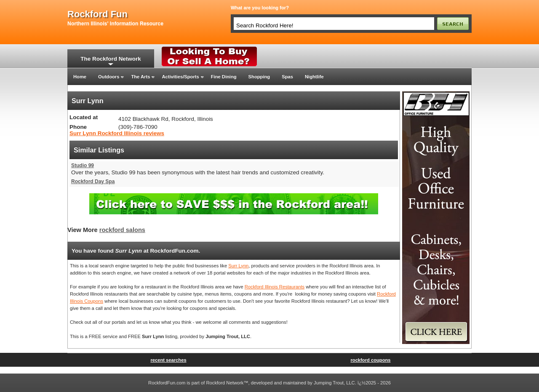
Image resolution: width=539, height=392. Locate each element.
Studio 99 (83, 165)
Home (80, 77)
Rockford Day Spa (93, 181)
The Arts (140, 77)
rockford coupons (370, 360)
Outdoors (109, 77)
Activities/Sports (180, 77)
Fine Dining (224, 77)
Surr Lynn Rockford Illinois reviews (117, 133)
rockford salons (122, 230)
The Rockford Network (111, 59)
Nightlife (314, 77)
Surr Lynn (238, 266)
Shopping (259, 77)
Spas (287, 77)
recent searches (168, 360)
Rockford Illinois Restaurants (275, 287)
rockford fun (97, 14)
